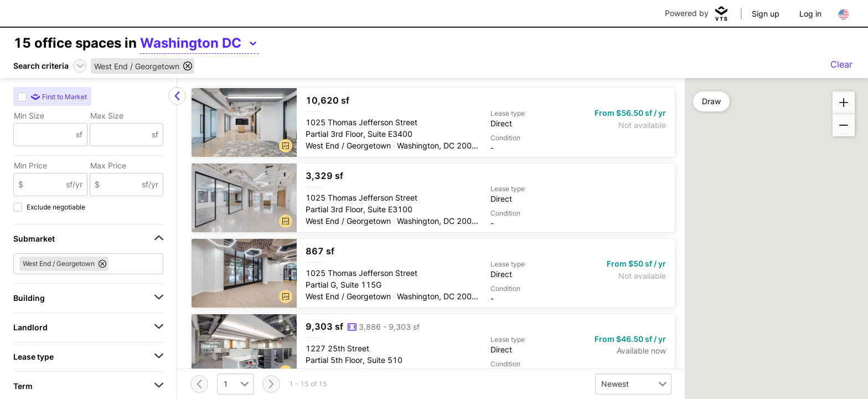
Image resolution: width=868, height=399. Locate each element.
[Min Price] (45, 185)
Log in (810, 14)
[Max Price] (121, 185)
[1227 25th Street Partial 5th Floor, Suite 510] (433, 349)
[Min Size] (45, 135)
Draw (711, 101)
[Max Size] (121, 135)
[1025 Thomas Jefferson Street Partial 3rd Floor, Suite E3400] (433, 122)
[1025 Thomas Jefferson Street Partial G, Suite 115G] (433, 273)
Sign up (766, 14)
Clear (841, 64)
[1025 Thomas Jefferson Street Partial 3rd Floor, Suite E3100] (433, 198)
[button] (286, 146)
